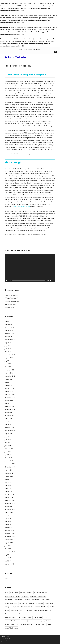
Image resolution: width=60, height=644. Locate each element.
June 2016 (8, 440)
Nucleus (3, 640)
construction (9, 600)
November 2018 (10, 397)
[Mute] (50, 281)
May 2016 (8, 443)
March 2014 (8, 491)
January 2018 (9, 403)
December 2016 (10, 428)
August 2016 (9, 434)
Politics (46, 617)
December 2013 (10, 500)
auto (7, 593)
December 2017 (10, 406)
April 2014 (8, 488)
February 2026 (9, 328)
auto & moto (14, 593)
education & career (11, 603)
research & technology (12, 621)
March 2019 (8, 385)
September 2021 (10, 340)
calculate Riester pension (25, 235)
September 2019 (10, 376)
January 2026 (9, 331)
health (52, 607)
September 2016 (10, 431)
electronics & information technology (31, 603)
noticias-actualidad (25, 617)
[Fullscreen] (53, 281)
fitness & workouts (27, 607)
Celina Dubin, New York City (21, 207)
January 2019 (9, 391)
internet (30, 610)
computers (25, 596)
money (36, 154)
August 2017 (9, 418)
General (19, 154)
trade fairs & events (12, 628)
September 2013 (10, 509)
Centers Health (9, 307)
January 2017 (9, 425)
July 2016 (7, 437)
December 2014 (10, 464)
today (44, 624)
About (7, 578)
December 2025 (10, 334)
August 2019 (9, 379)
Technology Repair (27, 624)
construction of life (38, 600)
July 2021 (7, 346)
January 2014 (9, 497)
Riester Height (14, 162)
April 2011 (8, 561)
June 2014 (8, 482)
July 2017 (7, 422)
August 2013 (9, 512)
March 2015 (8, 458)
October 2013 (9, 506)
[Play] (7, 281)
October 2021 (9, 337)
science (24, 621)
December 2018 (10, 394)
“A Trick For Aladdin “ (11, 298)
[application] (30, 268)
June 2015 (8, 452)
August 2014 (9, 476)
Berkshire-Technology (16, 57)
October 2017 (9, 412)
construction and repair (23, 600)
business (29, 593)
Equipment (15, 607)
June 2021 (8, 349)
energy (8, 607)
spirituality (47, 621)
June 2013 (8, 519)
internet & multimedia (41, 610)
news (43, 614)
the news (37, 624)
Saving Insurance (10, 304)
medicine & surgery (19, 614)
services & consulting (35, 621)
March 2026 (8, 324)
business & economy (41, 593)
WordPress (10, 642)
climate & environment (12, 596)
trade (49, 624)
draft (48, 600)
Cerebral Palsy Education (12, 301)
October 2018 (9, 400)
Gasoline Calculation (11, 295)
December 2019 (10, 370)
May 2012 (8, 549)
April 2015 (8, 455)
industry (23, 610)
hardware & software (41, 607)
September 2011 (10, 552)
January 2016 (9, 446)
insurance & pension (28, 154)
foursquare (8, 195)
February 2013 (9, 531)
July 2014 (7, 479)
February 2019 (9, 388)
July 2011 (7, 555)
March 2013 (8, 528)
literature (8, 614)
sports (7, 624)
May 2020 (8, 367)
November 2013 (10, 503)
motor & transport (33, 614)
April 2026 (8, 321)
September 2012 (10, 540)
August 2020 (9, 358)
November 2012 (10, 537)
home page (14, 610)
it (51, 610)
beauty (22, 593)
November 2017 (10, 409)
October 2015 (9, 449)
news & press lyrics (11, 617)
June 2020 (8, 364)
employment (49, 603)
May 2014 (8, 485)
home (7, 610)
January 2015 (9, 461)
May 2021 (8, 352)
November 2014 (10, 467)
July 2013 (7, 515)
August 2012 (9, 543)
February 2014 (9, 494)
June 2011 (8, 558)
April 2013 (8, 525)
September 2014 (10, 473)
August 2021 (9, 343)
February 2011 (9, 564)
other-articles (37, 617)
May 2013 (8, 522)
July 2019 (7, 382)
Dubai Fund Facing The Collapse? (25, 75)
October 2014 (9, 470)
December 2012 (10, 534)
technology (15, 624)
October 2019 (9, 373)
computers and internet (38, 596)
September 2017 (10, 415)
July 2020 (7, 361)
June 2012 (8, 546)
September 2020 (10, 355)
